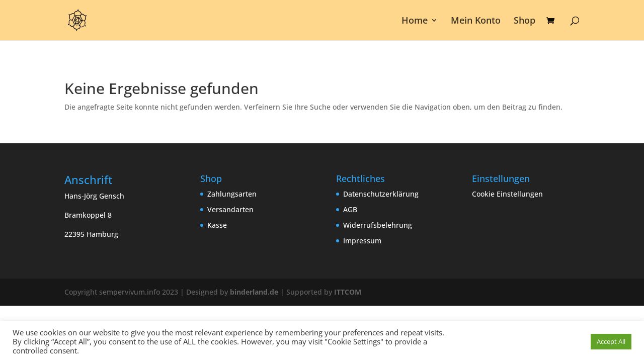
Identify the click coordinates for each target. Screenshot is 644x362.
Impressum (362, 241)
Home (415, 21)
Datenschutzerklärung (381, 194)
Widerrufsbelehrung (378, 225)
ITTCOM (348, 292)
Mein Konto (476, 21)
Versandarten (230, 209)
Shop (525, 21)
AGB (350, 209)
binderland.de (254, 292)
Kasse (217, 225)
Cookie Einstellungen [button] (507, 194)
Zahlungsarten (232, 194)
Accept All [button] (611, 341)
